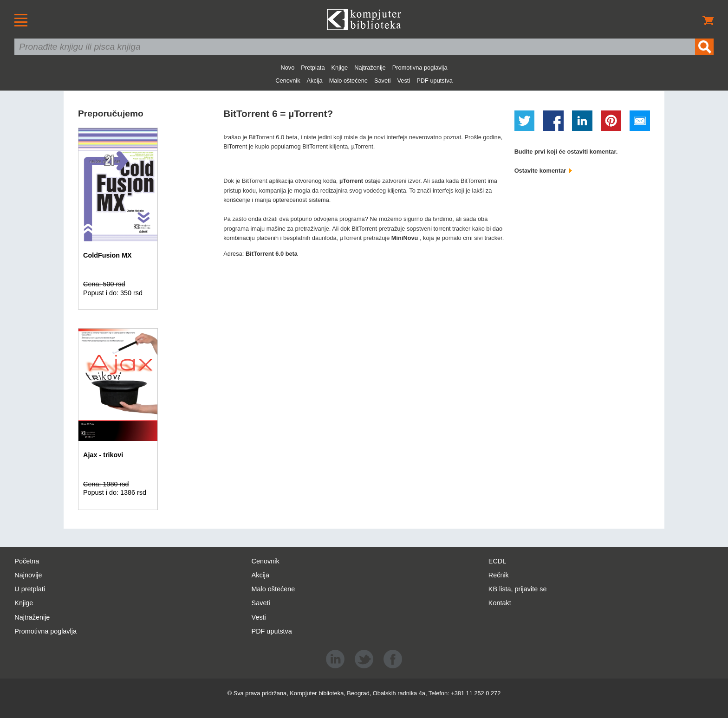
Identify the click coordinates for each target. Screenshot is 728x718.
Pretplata (313, 68)
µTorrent (352, 181)
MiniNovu (406, 238)
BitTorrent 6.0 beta (272, 254)
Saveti (383, 81)
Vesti (404, 81)
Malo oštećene (348, 81)
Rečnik (499, 575)
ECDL (497, 561)
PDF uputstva (435, 81)
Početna (27, 561)
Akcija (315, 81)
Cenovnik (288, 81)
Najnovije (28, 575)
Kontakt (500, 603)
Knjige (340, 68)
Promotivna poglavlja (420, 68)
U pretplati (30, 589)
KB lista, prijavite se (518, 589)
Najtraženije (370, 68)
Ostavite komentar (543, 171)
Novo (287, 68)
